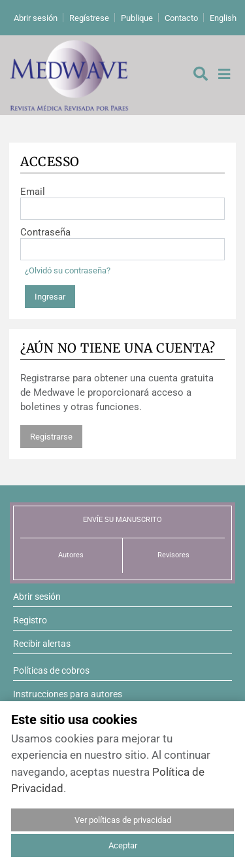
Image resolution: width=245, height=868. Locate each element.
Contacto (181, 18)
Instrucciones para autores (68, 694)
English (223, 18)
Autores (71, 555)
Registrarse (51, 437)
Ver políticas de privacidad (123, 820)
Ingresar (50, 297)
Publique (137, 18)
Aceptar (123, 845)
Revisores (173, 555)
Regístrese (89, 18)
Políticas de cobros (51, 670)
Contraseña (45, 232)
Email (33, 192)
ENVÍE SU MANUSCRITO (122, 520)
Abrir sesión (36, 18)
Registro (30, 620)
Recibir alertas (42, 644)
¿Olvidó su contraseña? (68, 270)
